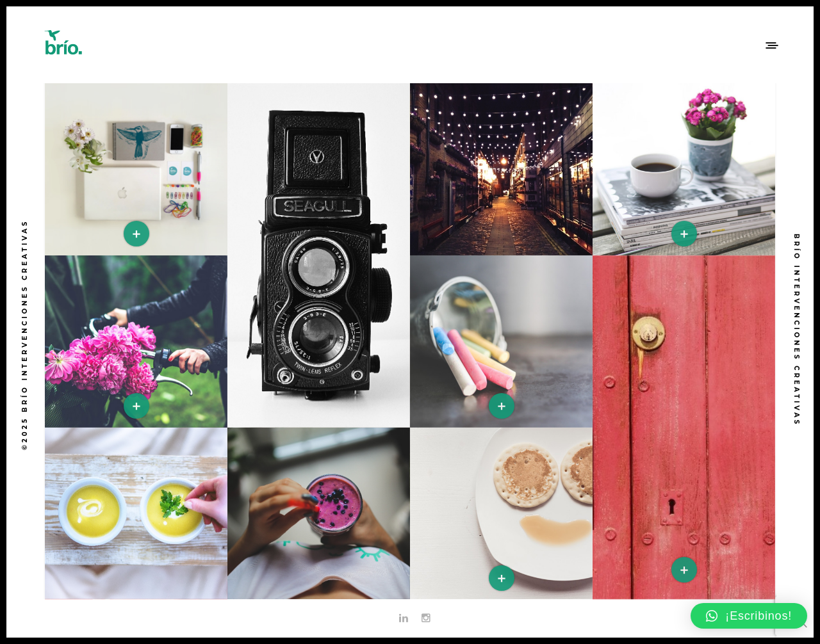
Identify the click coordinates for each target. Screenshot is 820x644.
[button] (749, 616)
